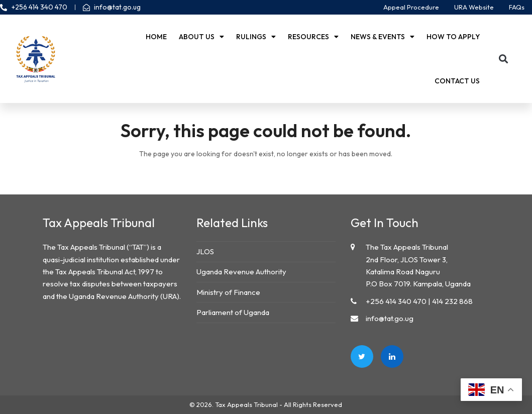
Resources (313, 37)
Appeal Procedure (411, 7)
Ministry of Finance (228, 292)
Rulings (256, 37)
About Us (201, 37)
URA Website (474, 7)
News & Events (383, 37)
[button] (503, 59)
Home (156, 37)
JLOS (205, 251)
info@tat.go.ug (390, 318)
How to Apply (453, 37)
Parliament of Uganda (233, 312)
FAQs (517, 7)
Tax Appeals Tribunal (246, 404)
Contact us (457, 81)
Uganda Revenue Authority (241, 272)
